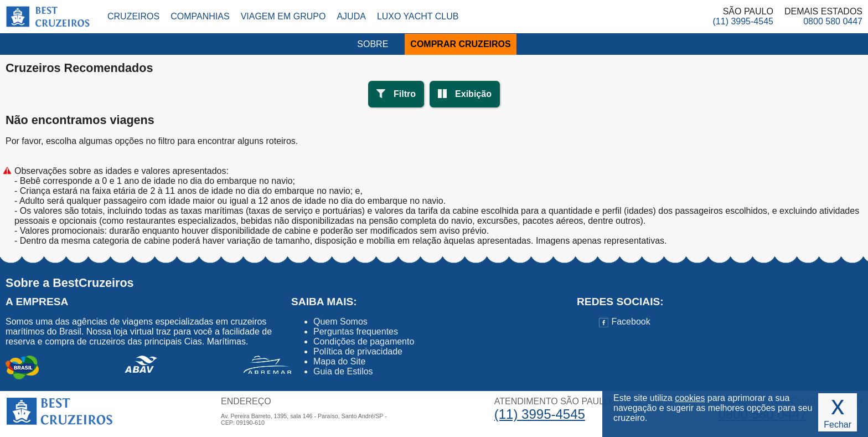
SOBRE (373, 44)
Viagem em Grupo (283, 16)
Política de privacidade (358, 351)
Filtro (405, 94)
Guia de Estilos (343, 371)
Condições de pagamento (364, 341)
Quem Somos (340, 322)
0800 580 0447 (833, 21)
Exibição (473, 94)
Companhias (200, 16)
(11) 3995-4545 (743, 21)
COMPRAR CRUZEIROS (460, 44)
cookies (690, 398)
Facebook (625, 322)
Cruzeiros (133, 16)
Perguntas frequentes (356, 331)
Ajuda (351, 16)
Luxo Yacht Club (418, 16)
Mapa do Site (339, 361)
